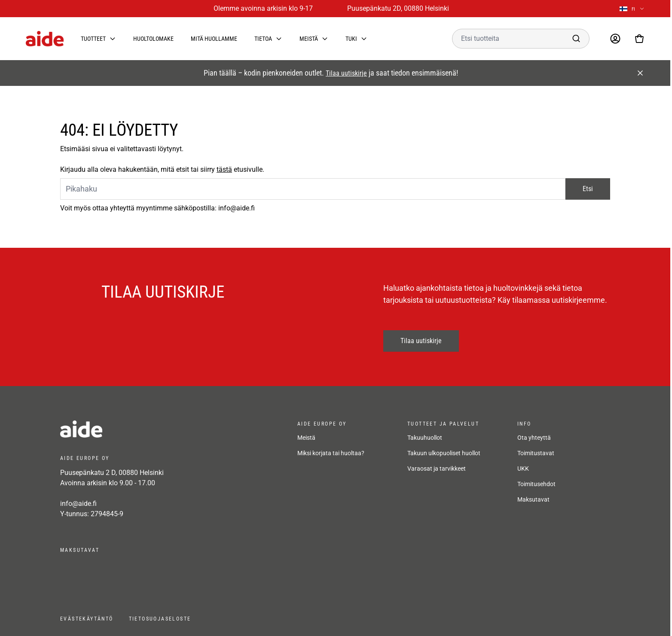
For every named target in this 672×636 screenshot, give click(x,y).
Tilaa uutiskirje (346, 73)
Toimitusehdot (536, 484)
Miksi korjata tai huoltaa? (331, 453)
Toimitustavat (536, 453)
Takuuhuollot (425, 438)
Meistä (309, 39)
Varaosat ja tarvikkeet (437, 469)
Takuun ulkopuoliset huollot (444, 453)
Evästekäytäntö (87, 619)
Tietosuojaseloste (160, 619)
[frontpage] (137, 429)
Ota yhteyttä (534, 438)
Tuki (351, 39)
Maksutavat (533, 499)
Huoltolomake (153, 39)
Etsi (588, 189)
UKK (523, 469)
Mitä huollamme (214, 39)
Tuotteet (93, 39)
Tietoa (263, 39)
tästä (224, 169)
